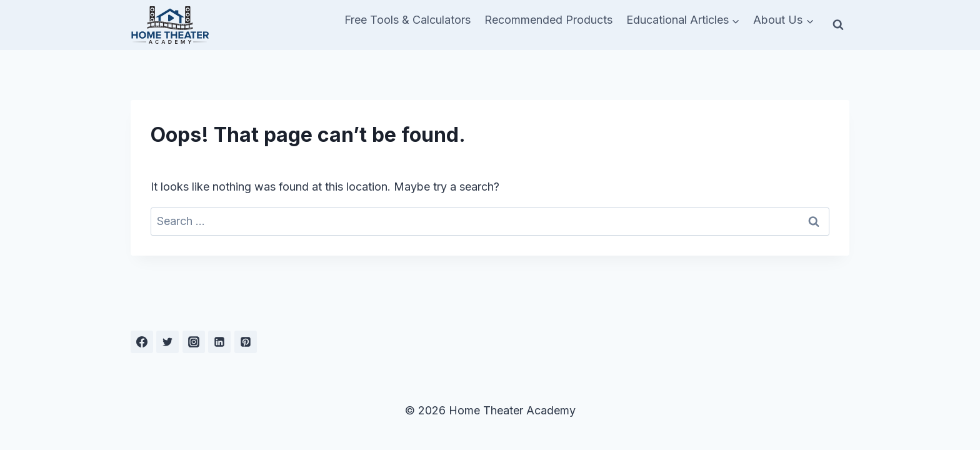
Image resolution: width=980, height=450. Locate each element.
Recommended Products (548, 20)
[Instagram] (194, 342)
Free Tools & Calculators (407, 20)
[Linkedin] (219, 342)
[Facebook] (142, 342)
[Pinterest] (246, 342)
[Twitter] (167, 342)
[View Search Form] (838, 25)
